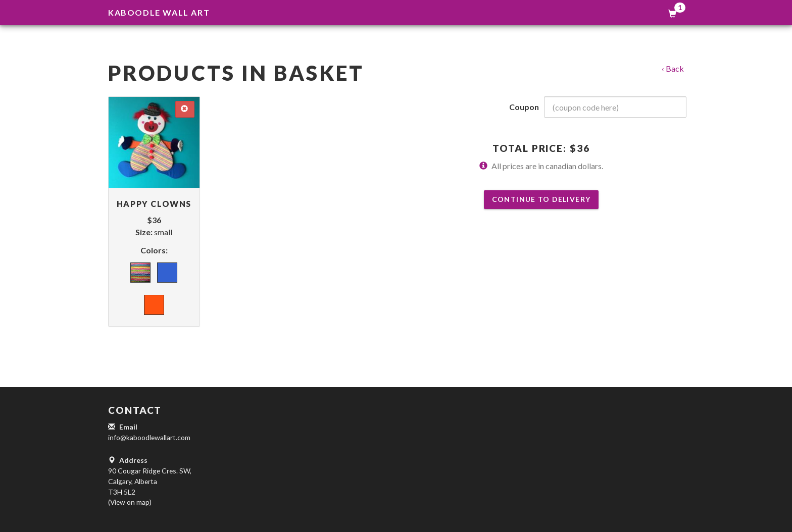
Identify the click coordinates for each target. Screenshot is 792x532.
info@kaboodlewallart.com (149, 437)
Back (675, 68)
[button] (396, 411)
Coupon (524, 107)
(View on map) (130, 502)
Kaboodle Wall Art (159, 12)
